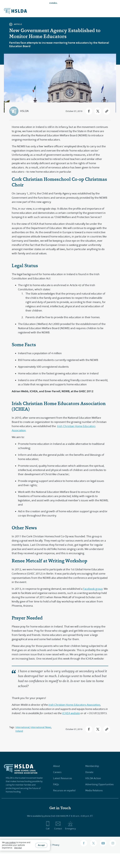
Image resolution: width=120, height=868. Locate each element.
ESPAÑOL (53, 3)
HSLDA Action (93, 778)
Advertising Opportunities (99, 784)
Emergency (70, 825)
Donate (89, 772)
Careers (57, 772)
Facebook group (93, 589)
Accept (41, 845)
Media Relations (94, 790)
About (56, 766)
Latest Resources (62, 778)
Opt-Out (18, 848)
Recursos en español (64, 790)
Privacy (56, 845)
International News (41, 727)
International (22, 727)
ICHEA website (71, 713)
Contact (58, 825)
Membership (92, 766)
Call (48, 825)
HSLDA (24, 111)
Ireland (19, 731)
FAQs (56, 784)
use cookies (11, 842)
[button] (89, 111)
